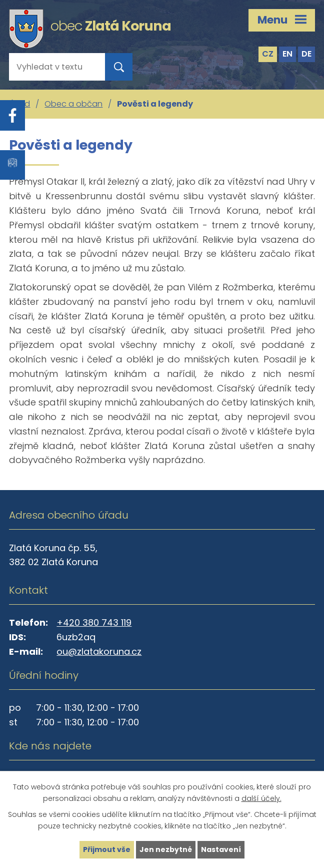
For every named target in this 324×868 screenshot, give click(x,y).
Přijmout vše (107, 849)
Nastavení (221, 849)
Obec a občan (73, 104)
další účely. (261, 798)
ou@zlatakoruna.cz (99, 652)
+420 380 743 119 (94, 622)
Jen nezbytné (166, 849)
